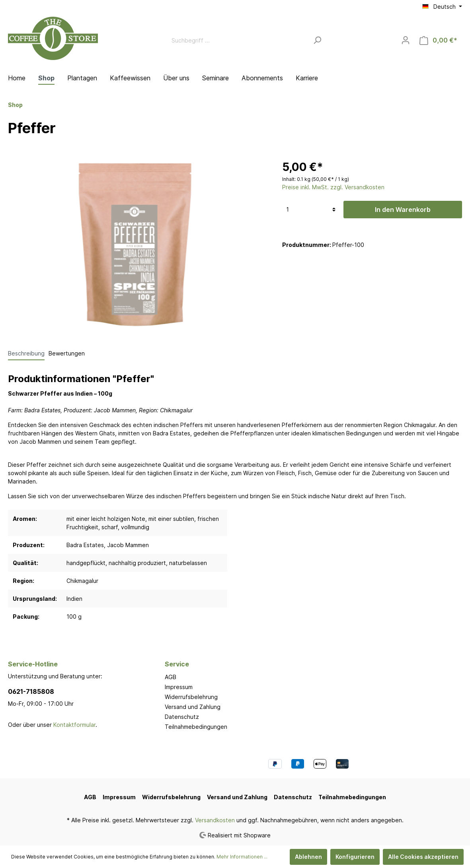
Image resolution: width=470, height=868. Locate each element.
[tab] (26, 353)
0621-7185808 (31, 691)
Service (177, 664)
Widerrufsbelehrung (191, 697)
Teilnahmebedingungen (196, 727)
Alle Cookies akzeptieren (423, 857)
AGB (171, 677)
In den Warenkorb (403, 210)
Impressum (179, 687)
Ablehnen (308, 857)
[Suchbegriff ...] (238, 40)
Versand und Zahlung (193, 707)
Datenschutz (182, 717)
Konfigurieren (355, 857)
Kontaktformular (74, 725)
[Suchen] (317, 40)
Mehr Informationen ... (242, 857)
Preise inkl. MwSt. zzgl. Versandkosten (333, 187)
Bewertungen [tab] (67, 353)
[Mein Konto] (406, 40)
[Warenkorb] (438, 40)
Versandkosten (215, 820)
